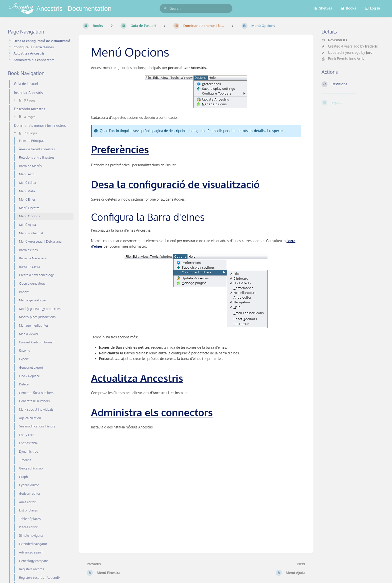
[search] (196, 8)
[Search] (165, 8)
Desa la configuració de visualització (42, 41)
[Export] (353, 103)
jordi (370, 52)
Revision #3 (334, 40)
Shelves (323, 8)
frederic (371, 46)
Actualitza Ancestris (29, 53)
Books (349, 8)
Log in (372, 8)
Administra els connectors (34, 60)
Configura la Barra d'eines (34, 47)
